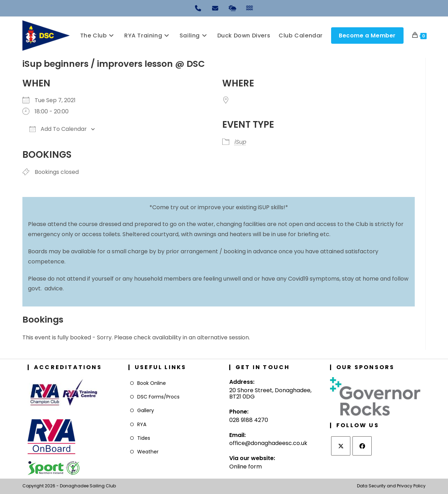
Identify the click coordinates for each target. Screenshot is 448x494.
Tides (144, 438)
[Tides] (250, 8)
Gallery (146, 410)
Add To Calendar (58, 129)
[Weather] (233, 8)
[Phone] (198, 8)
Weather (148, 452)
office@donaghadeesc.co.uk (268, 443)
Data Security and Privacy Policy (391, 486)
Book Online (152, 383)
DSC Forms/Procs (158, 397)
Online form (246, 467)
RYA (142, 424)
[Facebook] (362, 446)
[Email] (216, 8)
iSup (240, 142)
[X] (341, 446)
